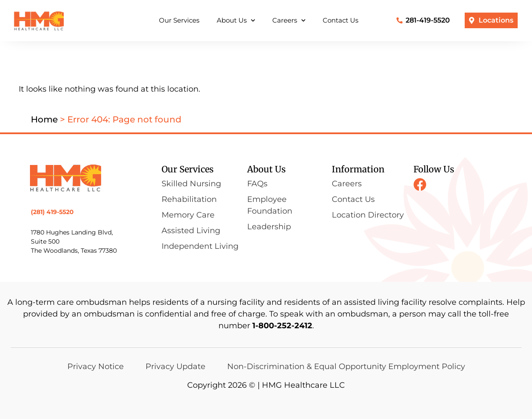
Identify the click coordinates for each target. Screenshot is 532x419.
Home (44, 119)
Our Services (179, 20)
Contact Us (340, 20)
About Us (236, 21)
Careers (289, 21)
